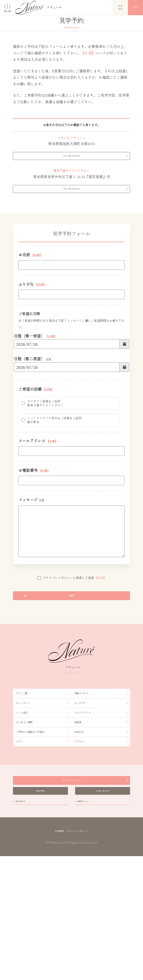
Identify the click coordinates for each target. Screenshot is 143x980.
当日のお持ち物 (27, 918)
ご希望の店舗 (36, 428)
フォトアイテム (87, 797)
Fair (135, 7)
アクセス (82, 839)
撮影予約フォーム (91, 918)
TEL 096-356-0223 (71, 211)
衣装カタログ (86, 770)
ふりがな (32, 315)
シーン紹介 (26, 797)
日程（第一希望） (35, 370)
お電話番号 (34, 528)
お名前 (30, 283)
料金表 (80, 811)
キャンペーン (27, 784)
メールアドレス (38, 496)
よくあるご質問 (29, 811)
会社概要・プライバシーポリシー (72, 953)
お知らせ (82, 825)
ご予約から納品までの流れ (38, 825)
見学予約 (120, 7)
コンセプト (84, 784)
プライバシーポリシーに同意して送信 (71, 642)
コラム (22, 839)
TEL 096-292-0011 (71, 168)
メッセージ (31, 560)
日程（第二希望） (32, 396)
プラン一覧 (25, 770)
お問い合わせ (103, 901)
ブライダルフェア (71, 883)
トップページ (72, 746)
